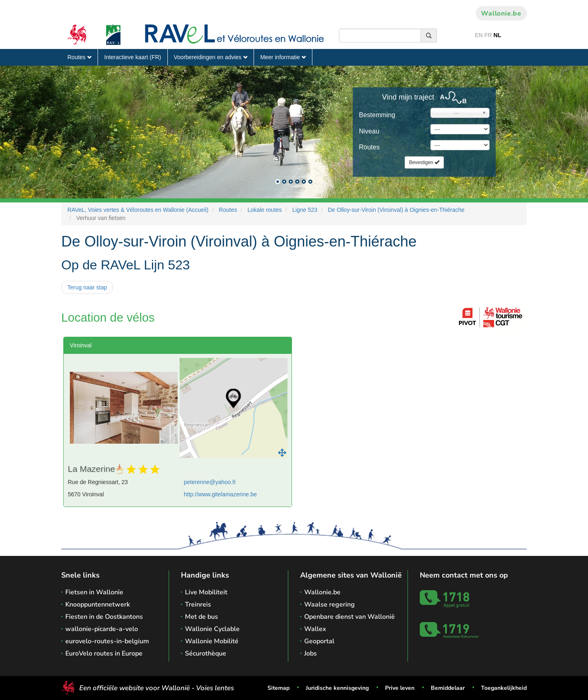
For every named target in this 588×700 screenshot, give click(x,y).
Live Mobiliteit (206, 592)
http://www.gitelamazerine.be (220, 494)
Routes (79, 57)
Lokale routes (265, 210)
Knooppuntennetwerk (98, 604)
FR (488, 35)
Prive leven (400, 688)
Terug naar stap (87, 287)
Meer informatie (283, 57)
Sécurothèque (206, 653)
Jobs (311, 653)
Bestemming (377, 115)
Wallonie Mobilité (212, 641)
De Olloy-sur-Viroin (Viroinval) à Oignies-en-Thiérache (396, 210)
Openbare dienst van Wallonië (350, 617)
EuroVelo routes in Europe (104, 653)
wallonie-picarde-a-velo (102, 629)
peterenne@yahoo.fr (210, 482)
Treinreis (198, 604)
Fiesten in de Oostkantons (104, 617)
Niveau (369, 131)
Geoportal (319, 641)
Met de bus (202, 617)
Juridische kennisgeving (337, 688)
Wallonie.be (501, 13)
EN (479, 35)
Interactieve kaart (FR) (133, 57)
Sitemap (278, 688)
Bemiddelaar (448, 688)
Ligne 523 (305, 210)
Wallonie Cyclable (212, 629)
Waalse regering (330, 604)
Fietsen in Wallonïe (94, 592)
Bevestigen (424, 162)
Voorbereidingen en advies (211, 57)
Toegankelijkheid (504, 688)
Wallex (315, 629)
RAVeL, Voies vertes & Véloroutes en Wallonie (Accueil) (138, 210)
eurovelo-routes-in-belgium (107, 641)
